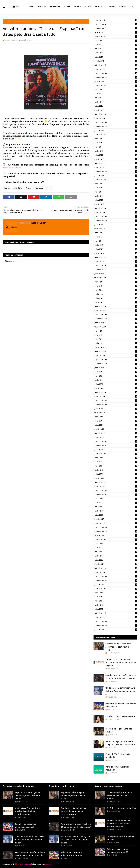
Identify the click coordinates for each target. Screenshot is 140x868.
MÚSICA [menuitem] (78, 7)
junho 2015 (116, 151)
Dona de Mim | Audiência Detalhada (117, 768)
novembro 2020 (116, 400)
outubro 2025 (116, 617)
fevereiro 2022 (116, 454)
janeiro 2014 (116, 81)
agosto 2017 (116, 253)
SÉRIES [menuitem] (67, 7)
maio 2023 (116, 507)
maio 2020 (116, 376)
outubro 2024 (116, 572)
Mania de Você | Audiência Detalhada (118, 756)
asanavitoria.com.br (12, 168)
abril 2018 (116, 286)
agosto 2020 (116, 388)
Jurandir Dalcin (11, 40)
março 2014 (116, 90)
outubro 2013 (116, 69)
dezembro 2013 (116, 77)
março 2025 (116, 593)
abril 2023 (116, 503)
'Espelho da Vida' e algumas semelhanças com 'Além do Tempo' (118, 647)
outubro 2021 (116, 437)
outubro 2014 (116, 118)
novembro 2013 (116, 73)
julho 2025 (116, 609)
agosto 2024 (116, 564)
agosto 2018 (116, 302)
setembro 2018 (116, 306)
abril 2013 (116, 45)
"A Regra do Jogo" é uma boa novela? (119, 730)
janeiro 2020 (116, 368)
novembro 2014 (116, 122)
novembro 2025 (116, 621)
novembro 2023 (116, 527)
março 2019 (116, 331)
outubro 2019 (116, 355)
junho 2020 (116, 380)
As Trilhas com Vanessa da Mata (120, 716)
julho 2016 (116, 200)
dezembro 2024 (116, 580)
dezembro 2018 (116, 319)
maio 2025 (116, 601)
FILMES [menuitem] (88, 7)
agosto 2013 (116, 61)
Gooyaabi (48, 864)
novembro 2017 (116, 265)
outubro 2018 (116, 310)
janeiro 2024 (116, 535)
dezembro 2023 (116, 531)
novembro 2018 (116, 315)
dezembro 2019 (116, 364)
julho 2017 (116, 249)
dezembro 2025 (116, 625)
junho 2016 (116, 196)
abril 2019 (116, 335)
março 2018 (116, 282)
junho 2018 (116, 294)
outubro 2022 (116, 486)
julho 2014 (116, 106)
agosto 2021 (116, 429)
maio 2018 (116, 290)
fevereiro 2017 (116, 229)
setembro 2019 (116, 351)
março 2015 (116, 139)
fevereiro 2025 (116, 589)
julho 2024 (116, 560)
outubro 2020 (116, 396)
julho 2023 (116, 515)
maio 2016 (116, 192)
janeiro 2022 (116, 450)
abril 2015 (116, 143)
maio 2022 (116, 466)
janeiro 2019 (116, 323)
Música (29, 188)
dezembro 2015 (116, 171)
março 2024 (116, 544)
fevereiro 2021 (116, 413)
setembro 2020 (116, 392)
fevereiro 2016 (116, 180)
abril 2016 (116, 188)
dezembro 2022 (116, 495)
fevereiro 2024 (116, 540)
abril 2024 (116, 548)
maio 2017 (116, 241)
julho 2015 (116, 155)
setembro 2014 (116, 114)
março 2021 (116, 417)
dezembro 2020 (116, 405)
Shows (49, 188)
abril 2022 (116, 462)
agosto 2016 (116, 204)
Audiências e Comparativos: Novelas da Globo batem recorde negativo (121, 663)
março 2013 (116, 41)
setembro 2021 (116, 433)
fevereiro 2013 (116, 36)
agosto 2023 (116, 519)
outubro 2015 (116, 167)
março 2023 (116, 499)
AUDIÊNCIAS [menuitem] (55, 7)
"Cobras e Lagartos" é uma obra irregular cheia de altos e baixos (120, 743)
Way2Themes (25, 864)
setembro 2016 (116, 208)
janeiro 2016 (116, 176)
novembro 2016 (116, 216)
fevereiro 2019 (116, 327)
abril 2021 (116, 421)
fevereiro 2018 (116, 278)
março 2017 (116, 233)
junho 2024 (116, 556)
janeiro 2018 (116, 274)
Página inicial (10, 21)
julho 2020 (116, 384)
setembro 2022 (116, 482)
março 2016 (116, 184)
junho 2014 (116, 102)
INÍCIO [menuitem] (32, 7)
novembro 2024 (116, 576)
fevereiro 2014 (116, 86)
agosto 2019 (116, 347)
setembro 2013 (116, 65)
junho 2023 (116, 511)
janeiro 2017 (116, 225)
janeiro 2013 (116, 32)
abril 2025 (116, 597)
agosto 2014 (116, 110)
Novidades (39, 188)
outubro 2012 (116, 20)
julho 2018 (116, 298)
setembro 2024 (116, 568)
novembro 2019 (116, 360)
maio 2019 (116, 339)
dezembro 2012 (116, 28)
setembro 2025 (116, 613)
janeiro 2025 (116, 585)
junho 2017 (116, 245)
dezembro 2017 (116, 270)
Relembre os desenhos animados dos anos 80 (121, 705)
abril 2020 (116, 372)
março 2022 (116, 458)
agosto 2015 (116, 159)
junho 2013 (116, 53)
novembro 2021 (116, 441)
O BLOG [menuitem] (122, 7)
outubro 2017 (116, 261)
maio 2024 (116, 552)
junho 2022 (116, 470)
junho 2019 (116, 343)
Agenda (19, 21)
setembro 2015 (116, 163)
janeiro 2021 (116, 409)
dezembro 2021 (116, 445)
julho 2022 (116, 474)
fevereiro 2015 (116, 135)
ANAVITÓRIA (18, 188)
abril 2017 (116, 237)
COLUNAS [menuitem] (111, 7)
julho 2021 (116, 425)
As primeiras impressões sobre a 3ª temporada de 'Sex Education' (121, 677)
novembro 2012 (116, 24)
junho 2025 (116, 605)
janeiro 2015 (116, 131)
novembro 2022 (116, 490)
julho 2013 (116, 57)
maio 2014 (116, 98)
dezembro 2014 (116, 126)
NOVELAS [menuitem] (42, 7)
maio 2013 (116, 49)
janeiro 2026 (116, 629)
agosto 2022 (116, 478)
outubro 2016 (116, 212)
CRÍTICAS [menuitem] (99, 7)
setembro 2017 (116, 257)
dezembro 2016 (116, 221)
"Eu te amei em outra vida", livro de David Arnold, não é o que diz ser (121, 691)
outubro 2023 (116, 523)
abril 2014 (116, 94)
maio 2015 (116, 147)
